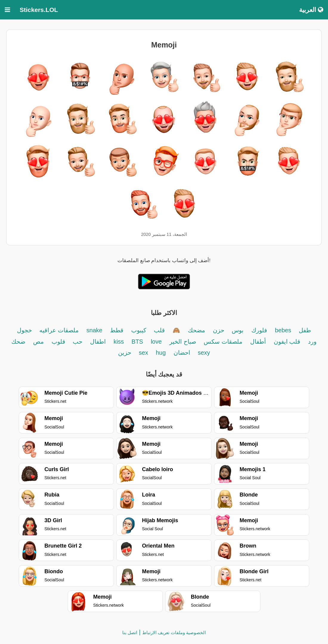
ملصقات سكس (223, 342)
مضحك (197, 330)
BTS (137, 342)
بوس (238, 330)
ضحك (18, 342)
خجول (24, 330)
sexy (204, 353)
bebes (283, 330)
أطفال (258, 342)
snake (95, 330)
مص (38, 342)
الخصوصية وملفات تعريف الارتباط (174, 633)
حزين (125, 353)
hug (161, 353)
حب (78, 342)
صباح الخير (183, 342)
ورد (312, 342)
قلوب (58, 342)
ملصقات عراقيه (59, 330)
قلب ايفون (287, 342)
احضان (183, 353)
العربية (311, 10)
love (156, 342)
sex (144, 353)
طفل (305, 330)
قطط (117, 330)
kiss (119, 342)
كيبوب (139, 330)
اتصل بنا (130, 633)
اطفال (97, 342)
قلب (159, 330)
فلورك (259, 330)
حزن (219, 330)
